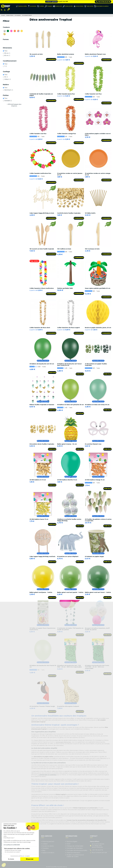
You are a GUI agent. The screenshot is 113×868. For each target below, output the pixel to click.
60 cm (7, 55)
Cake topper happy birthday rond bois (42, 556)
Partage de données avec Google (13, 850)
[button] (4, 865)
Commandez (51, 59)
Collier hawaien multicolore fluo (40, 173)
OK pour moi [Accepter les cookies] (30, 859)
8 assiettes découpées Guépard (68, 706)
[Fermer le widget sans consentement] (10, 824)
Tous (6, 51)
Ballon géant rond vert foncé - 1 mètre (98, 592)
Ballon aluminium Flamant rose (95, 54)
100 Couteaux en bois (92, 249)
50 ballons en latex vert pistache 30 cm (70, 405)
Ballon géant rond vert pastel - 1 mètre (70, 592)
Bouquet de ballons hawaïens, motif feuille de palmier (97, 629)
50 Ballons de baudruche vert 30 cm (42, 364)
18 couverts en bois (36, 54)
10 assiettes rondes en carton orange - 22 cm (98, 174)
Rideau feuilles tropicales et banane (42, 405)
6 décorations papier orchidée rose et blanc (98, 134)
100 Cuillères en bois (64, 249)
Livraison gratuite (51, 2)
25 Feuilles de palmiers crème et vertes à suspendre (98, 520)
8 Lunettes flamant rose (93, 444)
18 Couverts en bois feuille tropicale (42, 249)
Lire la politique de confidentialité (12, 845)
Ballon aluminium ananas (66, 54)
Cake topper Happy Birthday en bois (42, 213)
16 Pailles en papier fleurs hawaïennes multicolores (43, 629)
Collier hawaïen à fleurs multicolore (42, 288)
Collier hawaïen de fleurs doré (40, 328)
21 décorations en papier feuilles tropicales (96, 365)
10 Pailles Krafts (90, 213)
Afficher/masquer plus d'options (15, 105)
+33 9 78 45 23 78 (103, 2)
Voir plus (52, 372)
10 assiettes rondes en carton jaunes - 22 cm (70, 174)
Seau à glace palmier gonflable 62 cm (98, 288)
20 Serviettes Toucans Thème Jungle (42, 706)
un (47, 775)
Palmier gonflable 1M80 (65, 288)
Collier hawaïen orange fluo (67, 134)
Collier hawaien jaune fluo (66, 94)
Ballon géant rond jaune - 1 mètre (41, 592)
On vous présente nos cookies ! (13, 852)
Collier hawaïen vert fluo (93, 94)
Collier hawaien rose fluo (38, 134)
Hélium (8, 79)
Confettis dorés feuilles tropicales (69, 213)
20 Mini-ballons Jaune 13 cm (39, 519)
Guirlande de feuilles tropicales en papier (41, 95)
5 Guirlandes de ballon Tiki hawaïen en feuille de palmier (70, 629)
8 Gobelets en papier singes (94, 556)
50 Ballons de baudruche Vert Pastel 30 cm (43, 666)
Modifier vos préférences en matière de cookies (75, 856)
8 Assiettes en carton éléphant (68, 556)
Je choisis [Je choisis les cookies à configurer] (11, 859)
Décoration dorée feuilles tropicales (42, 444)
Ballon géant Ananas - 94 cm (67, 444)
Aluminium (9, 90)
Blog (44, 850)
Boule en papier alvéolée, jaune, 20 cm (98, 328)
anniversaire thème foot (63, 742)
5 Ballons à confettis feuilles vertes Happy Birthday (69, 520)
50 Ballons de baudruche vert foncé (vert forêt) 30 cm (69, 365)
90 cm (7, 53)
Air (6, 77)
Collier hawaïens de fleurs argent (69, 328)
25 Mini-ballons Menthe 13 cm (67, 480)
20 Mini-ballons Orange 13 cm (95, 480)
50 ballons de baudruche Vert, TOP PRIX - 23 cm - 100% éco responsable (69, 666)
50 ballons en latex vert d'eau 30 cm (97, 405)
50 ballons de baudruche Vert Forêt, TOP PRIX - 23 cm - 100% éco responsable (97, 667)
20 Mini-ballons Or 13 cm (38, 480)
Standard (8, 101)
